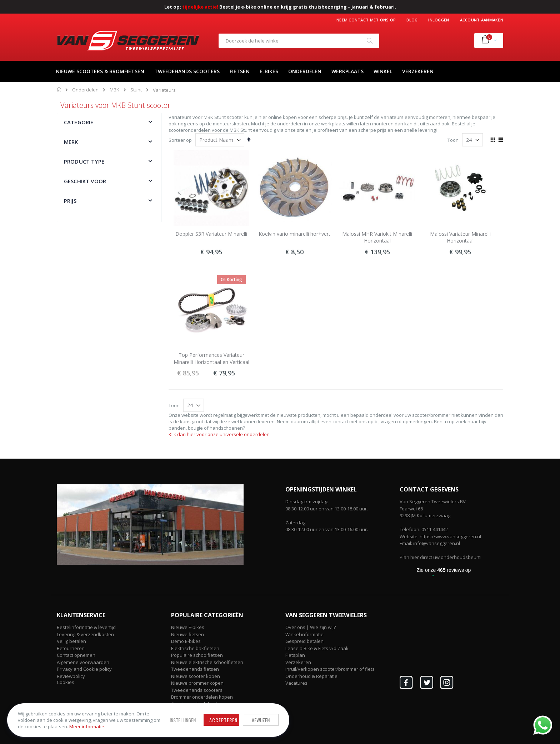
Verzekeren (298, 662)
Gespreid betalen (304, 641)
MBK (114, 90)
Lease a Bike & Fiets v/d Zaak (317, 648)
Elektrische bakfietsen (195, 648)
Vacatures (296, 683)
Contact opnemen (76, 655)
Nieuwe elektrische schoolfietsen (207, 662)
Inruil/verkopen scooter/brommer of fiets (330, 669)
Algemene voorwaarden (83, 662)
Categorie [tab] (79, 122)
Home (59, 89)
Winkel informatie (304, 634)
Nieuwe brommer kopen (197, 683)
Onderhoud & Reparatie (311, 676)
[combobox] (299, 41)
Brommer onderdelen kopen (202, 697)
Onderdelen (85, 90)
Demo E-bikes (186, 641)
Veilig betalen (71, 641)
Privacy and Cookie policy (84, 669)
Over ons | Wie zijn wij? (311, 627)
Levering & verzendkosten (85, 634)
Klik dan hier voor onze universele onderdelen (219, 434)
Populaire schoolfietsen (197, 655)
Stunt (136, 90)
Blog (412, 20)
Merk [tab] (71, 142)
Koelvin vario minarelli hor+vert (294, 234)
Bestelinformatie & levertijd (86, 627)
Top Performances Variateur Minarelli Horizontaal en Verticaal (211, 358)
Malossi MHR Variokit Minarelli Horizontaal (377, 237)
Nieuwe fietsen (187, 634)
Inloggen (439, 20)
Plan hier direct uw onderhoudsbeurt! (440, 557)
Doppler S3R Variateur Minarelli (211, 234)
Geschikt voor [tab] (85, 181)
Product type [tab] (84, 161)
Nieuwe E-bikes (188, 627)
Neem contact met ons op (366, 20)
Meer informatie (95, 726)
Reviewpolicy (71, 676)
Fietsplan (295, 655)
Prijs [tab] (70, 201)
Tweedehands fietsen (195, 669)
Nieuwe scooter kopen (196, 676)
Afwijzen (259, 720)
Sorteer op (180, 140)
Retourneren (71, 648)
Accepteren (221, 720)
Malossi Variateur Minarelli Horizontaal (460, 237)
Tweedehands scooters (197, 690)
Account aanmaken (482, 20)
